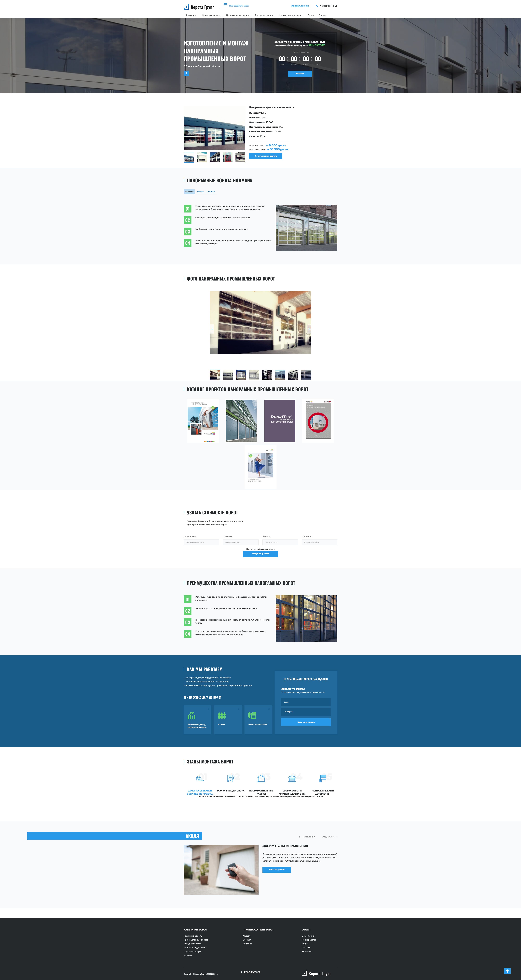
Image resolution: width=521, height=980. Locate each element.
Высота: (267, 538)
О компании (308, 936)
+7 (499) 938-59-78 (327, 6)
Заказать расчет (281, 880)
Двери (311, 15)
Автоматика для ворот (291, 15)
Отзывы (306, 948)
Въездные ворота (264, 15)
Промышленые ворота (238, 15)
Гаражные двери (192, 952)
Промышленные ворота (196, 940)
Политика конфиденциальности (261, 553)
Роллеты (323, 15)
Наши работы (309, 940)
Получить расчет (261, 561)
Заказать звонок (306, 727)
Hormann (247, 944)
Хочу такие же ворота (268, 157)
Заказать (300, 75)
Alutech (246, 936)
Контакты (307, 952)
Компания (191, 15)
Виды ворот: (190, 538)
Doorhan (247, 940)
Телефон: (307, 538)
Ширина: (228, 538)
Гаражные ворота (211, 15)
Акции (305, 944)
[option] (260, 134)
